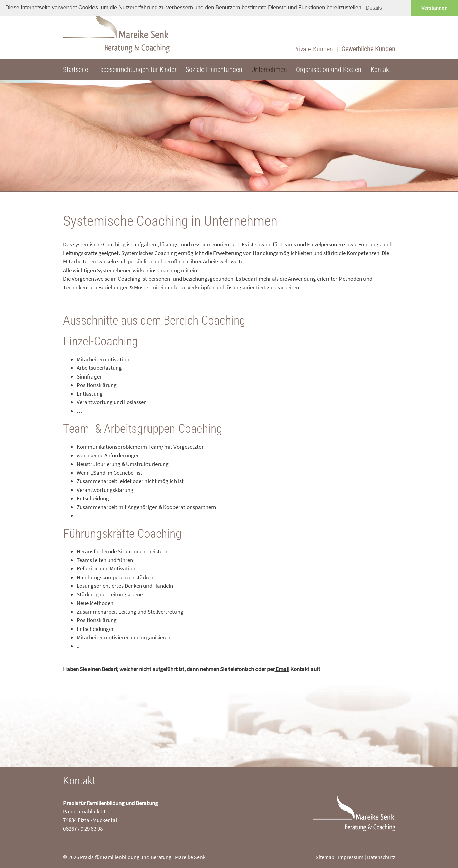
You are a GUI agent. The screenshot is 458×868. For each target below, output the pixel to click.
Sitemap (325, 857)
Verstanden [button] (434, 8)
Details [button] (374, 8)
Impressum (351, 857)
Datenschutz (381, 857)
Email (282, 669)
